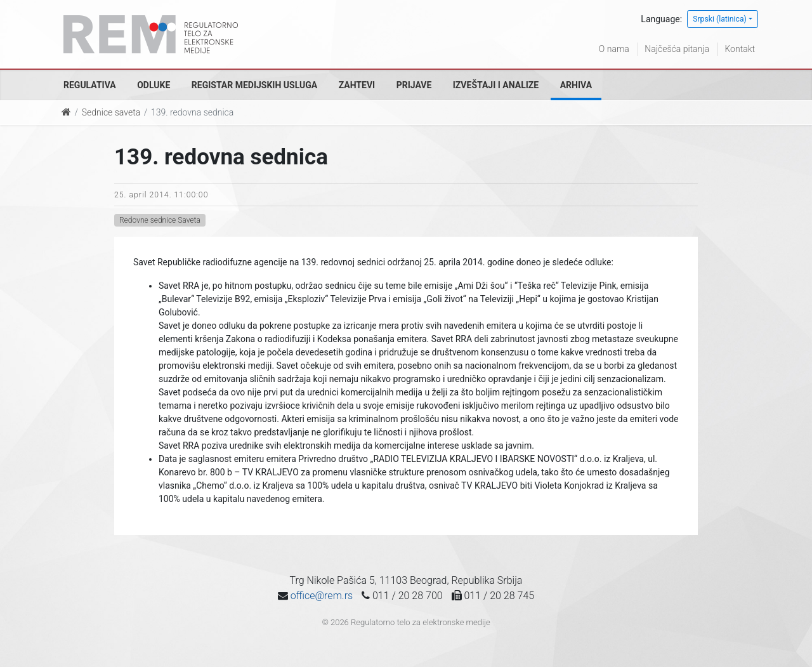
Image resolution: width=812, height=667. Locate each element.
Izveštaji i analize (496, 85)
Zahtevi (357, 85)
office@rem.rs (322, 596)
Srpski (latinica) (720, 19)
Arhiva (576, 85)
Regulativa (90, 85)
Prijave (414, 85)
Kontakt (740, 49)
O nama (614, 49)
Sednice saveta (111, 112)
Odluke (154, 85)
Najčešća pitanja (677, 49)
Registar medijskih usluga (254, 85)
